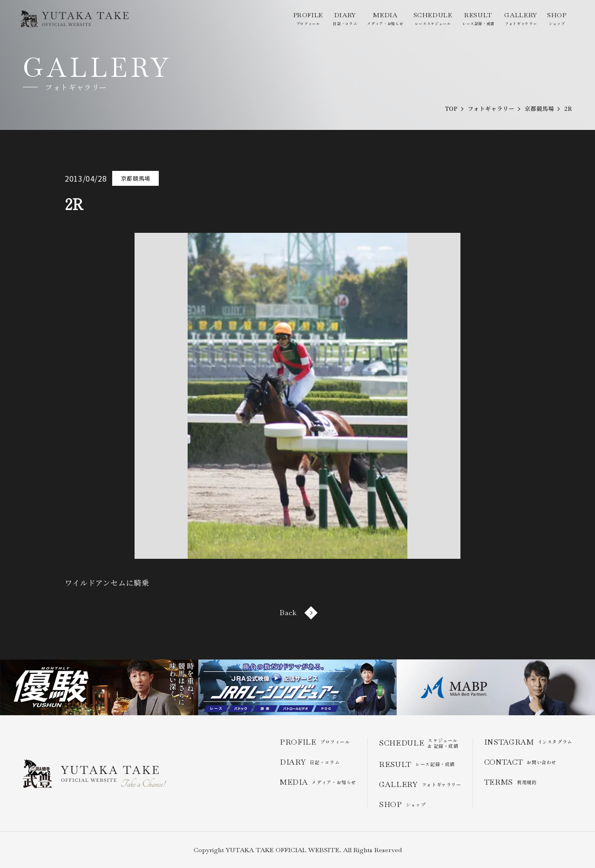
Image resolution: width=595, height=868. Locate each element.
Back (297, 613)
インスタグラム (528, 742)
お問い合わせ (520, 762)
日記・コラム (345, 18)
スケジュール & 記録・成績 (419, 743)
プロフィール (308, 18)
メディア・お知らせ (385, 18)
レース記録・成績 (478, 18)
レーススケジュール (433, 18)
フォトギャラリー (521, 18)
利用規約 (510, 782)
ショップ (557, 18)
